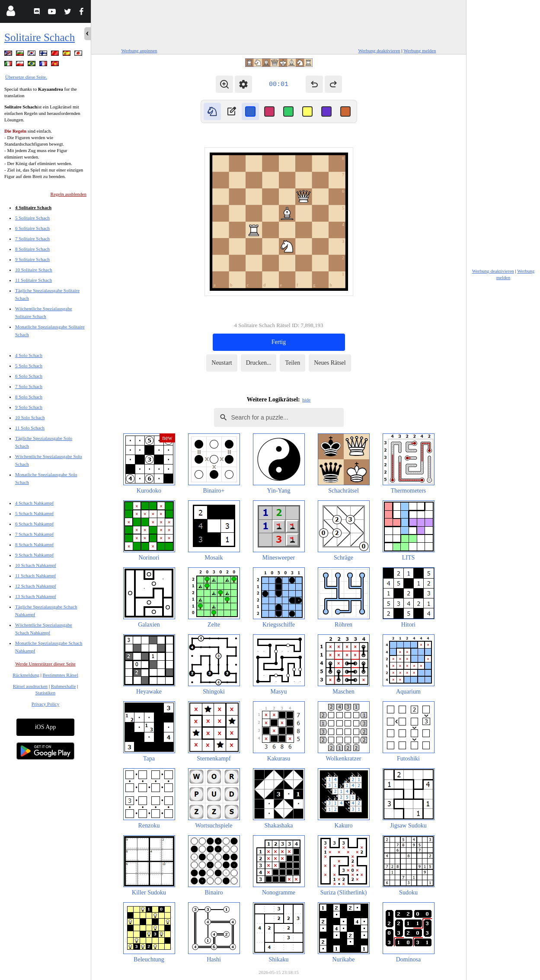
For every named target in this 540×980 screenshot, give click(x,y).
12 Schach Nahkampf (36, 586)
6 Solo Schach (29, 376)
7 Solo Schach (29, 386)
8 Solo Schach (29, 397)
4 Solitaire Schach (33, 207)
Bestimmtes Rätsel (61, 675)
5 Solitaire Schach (32, 218)
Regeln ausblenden (69, 194)
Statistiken (45, 693)
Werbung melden (420, 51)
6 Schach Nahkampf (34, 524)
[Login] (11, 13)
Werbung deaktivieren (379, 51)
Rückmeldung (26, 675)
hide (306, 400)
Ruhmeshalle (63, 686)
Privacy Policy (45, 704)
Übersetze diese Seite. (26, 77)
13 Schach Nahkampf (36, 596)
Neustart (222, 363)
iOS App (46, 727)
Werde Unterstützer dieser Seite (45, 664)
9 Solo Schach (29, 407)
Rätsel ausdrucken (30, 686)
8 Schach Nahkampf (34, 544)
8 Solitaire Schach (32, 249)
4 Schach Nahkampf (34, 503)
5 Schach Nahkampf (34, 513)
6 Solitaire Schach (32, 228)
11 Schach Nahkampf (35, 576)
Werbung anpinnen (139, 51)
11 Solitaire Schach (34, 280)
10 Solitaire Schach (34, 270)
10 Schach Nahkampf (36, 565)
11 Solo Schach (30, 428)
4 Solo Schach (29, 355)
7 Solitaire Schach (32, 239)
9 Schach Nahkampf (34, 555)
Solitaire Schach (40, 37)
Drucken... (259, 363)
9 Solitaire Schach (32, 259)
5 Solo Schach (29, 366)
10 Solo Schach (30, 417)
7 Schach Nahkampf (34, 534)
